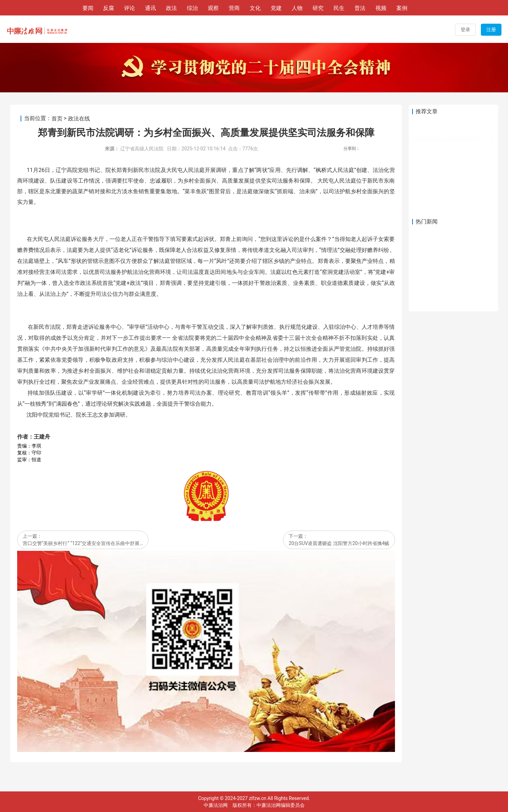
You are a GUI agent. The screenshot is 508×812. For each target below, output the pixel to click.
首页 (57, 119)
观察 (213, 8)
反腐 (109, 8)
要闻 (88, 8)
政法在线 (79, 119)
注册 (491, 30)
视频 (381, 8)
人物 (297, 8)
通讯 (150, 8)
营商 (234, 8)
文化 (255, 8)
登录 (465, 30)
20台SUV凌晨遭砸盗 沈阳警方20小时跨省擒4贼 (339, 544)
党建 (276, 8)
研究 (318, 8)
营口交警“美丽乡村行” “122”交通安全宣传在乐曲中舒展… (83, 544)
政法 (171, 8)
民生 (339, 8)
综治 (192, 8)
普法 (360, 8)
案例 (402, 8)
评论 (129, 8)
